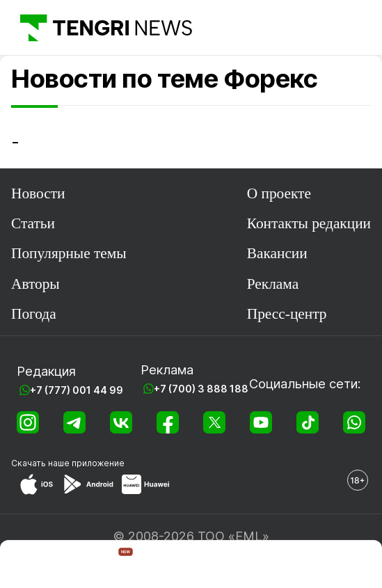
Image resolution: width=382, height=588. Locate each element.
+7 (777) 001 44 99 (77, 390)
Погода (34, 314)
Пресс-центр (287, 314)
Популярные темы (69, 253)
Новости (38, 193)
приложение (98, 463)
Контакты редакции (309, 223)
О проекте (279, 193)
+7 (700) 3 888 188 (201, 389)
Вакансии (277, 253)
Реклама (273, 284)
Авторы (35, 284)
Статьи (33, 223)
